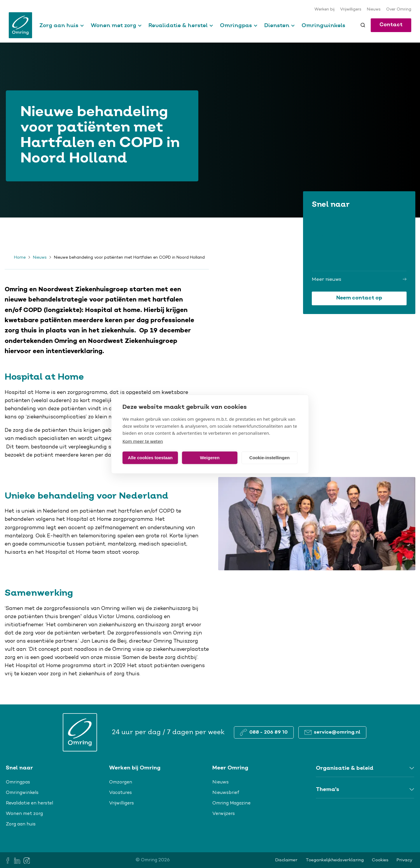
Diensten (277, 25)
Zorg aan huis (59, 25)
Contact (391, 25)
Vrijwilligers (351, 10)
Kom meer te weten (143, 441)
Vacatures (120, 793)
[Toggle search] (363, 25)
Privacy (405, 860)
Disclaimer (286, 860)
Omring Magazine (231, 803)
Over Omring (399, 10)
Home (20, 258)
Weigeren (210, 458)
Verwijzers (224, 814)
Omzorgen (121, 782)
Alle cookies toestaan (150, 458)
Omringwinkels (323, 25)
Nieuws (374, 10)
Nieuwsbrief (226, 793)
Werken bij (324, 10)
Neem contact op (359, 298)
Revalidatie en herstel (29, 803)
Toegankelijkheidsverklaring (335, 860)
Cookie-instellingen (269, 458)
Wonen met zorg (113, 25)
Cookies (380, 860)
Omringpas (236, 25)
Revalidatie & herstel (178, 25)
